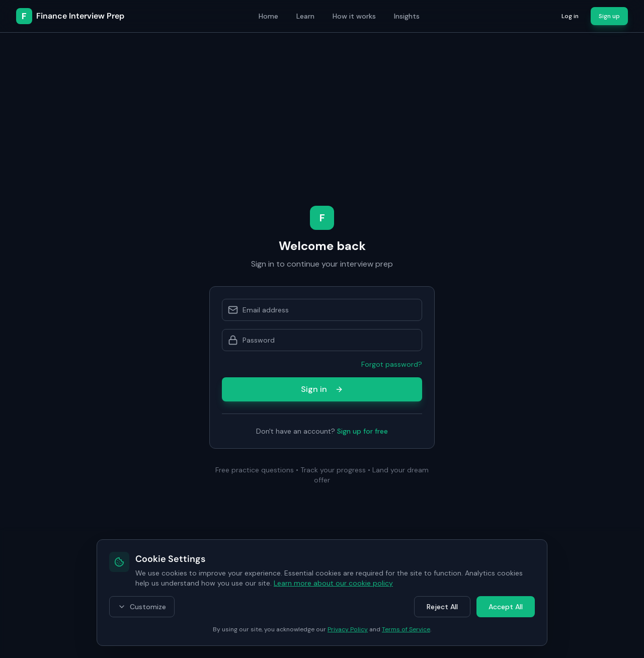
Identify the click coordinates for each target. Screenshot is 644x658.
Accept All (506, 607)
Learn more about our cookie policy (333, 583)
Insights (407, 16)
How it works (354, 16)
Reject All (442, 607)
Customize (142, 607)
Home (268, 16)
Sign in (322, 389)
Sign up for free (363, 431)
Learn (305, 16)
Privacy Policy (348, 629)
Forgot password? (392, 364)
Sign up (609, 16)
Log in (570, 16)
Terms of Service (406, 629)
